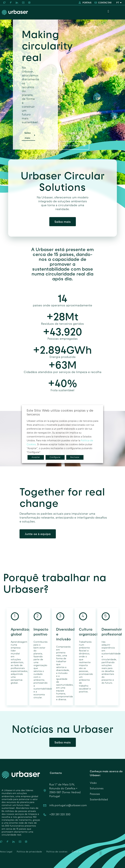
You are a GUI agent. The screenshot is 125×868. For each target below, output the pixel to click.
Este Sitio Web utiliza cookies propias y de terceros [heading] (60, 413)
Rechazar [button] (75, 457)
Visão (93, 783)
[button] (108, 11)
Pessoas (95, 794)
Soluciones (97, 789)
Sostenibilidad (99, 800)
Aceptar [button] (36, 457)
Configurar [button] (55, 457)
